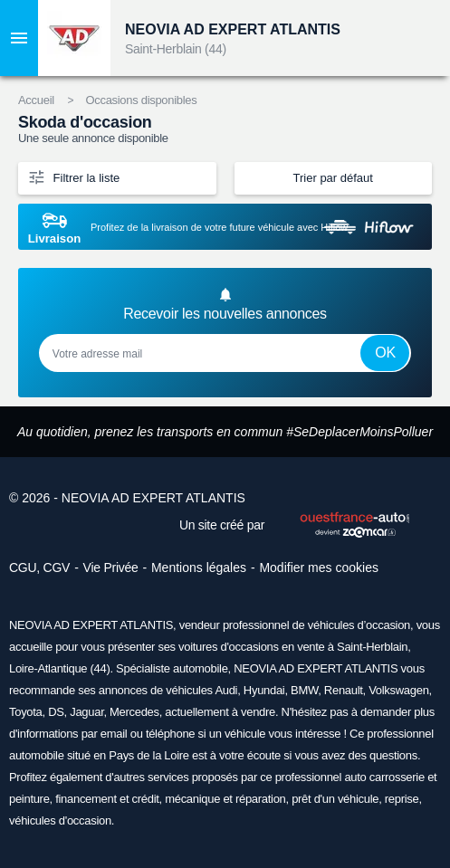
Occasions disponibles (141, 100)
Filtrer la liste (73, 176)
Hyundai (264, 690)
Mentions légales (199, 568)
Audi (226, 690)
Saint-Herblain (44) (176, 49)
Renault (344, 690)
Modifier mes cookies (319, 568)
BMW (304, 690)
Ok (385, 353)
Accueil (36, 100)
